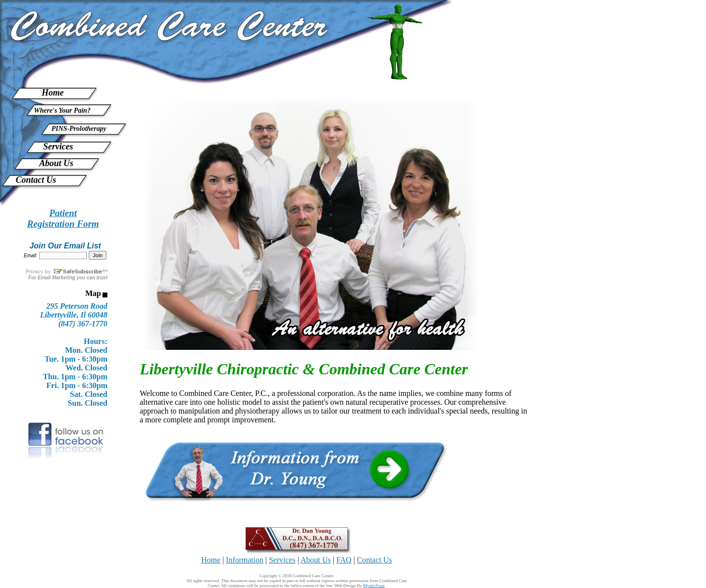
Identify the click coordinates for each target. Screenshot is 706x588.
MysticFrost (374, 586)
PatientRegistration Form (63, 218)
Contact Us (36, 180)
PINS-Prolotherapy (79, 129)
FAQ (344, 560)
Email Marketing (57, 278)
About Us (56, 163)
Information (245, 560)
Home (53, 93)
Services (58, 147)
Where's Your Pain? (62, 110)
